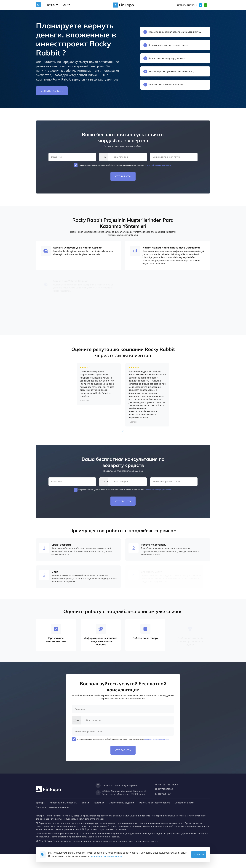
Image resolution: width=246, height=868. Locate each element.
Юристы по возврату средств (154, 803)
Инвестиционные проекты (63, 803)
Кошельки (99, 803)
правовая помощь (187, 5)
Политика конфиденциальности (53, 807)
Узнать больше (52, 91)
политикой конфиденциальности (158, 165)
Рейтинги (52, 5)
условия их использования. (107, 856)
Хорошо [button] (199, 854)
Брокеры (40, 803)
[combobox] (104, 157)
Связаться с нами (184, 803)
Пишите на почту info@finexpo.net (117, 785)
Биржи (85, 803)
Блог (66, 5)
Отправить (123, 176)
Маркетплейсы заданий (121, 803)
